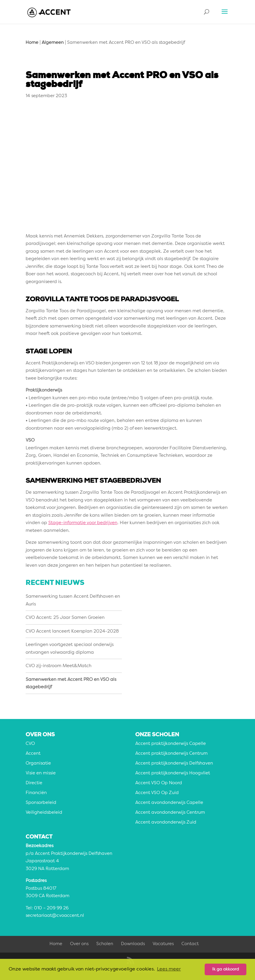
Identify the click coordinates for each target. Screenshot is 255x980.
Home (56, 944)
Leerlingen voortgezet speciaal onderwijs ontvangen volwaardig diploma (70, 649)
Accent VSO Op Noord (159, 783)
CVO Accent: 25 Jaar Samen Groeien (65, 618)
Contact (190, 944)
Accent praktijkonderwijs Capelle (171, 744)
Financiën (36, 793)
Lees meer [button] (169, 969)
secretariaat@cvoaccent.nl (55, 916)
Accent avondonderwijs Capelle (169, 803)
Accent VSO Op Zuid (157, 793)
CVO (30, 744)
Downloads (133, 944)
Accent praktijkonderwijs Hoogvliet (173, 773)
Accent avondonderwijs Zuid (166, 823)
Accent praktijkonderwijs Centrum (171, 754)
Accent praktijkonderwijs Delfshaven (174, 764)
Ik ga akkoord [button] (226, 969)
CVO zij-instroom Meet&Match (59, 666)
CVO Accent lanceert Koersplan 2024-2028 (72, 632)
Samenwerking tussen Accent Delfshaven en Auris (73, 601)
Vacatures (163, 944)
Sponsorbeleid (41, 803)
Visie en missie (41, 773)
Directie (34, 783)
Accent (33, 754)
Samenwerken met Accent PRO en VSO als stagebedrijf (71, 684)
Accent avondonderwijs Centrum (170, 813)
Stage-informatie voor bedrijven (83, 523)
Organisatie (38, 764)
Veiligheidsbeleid (44, 813)
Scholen (105, 944)
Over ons (79, 944)
